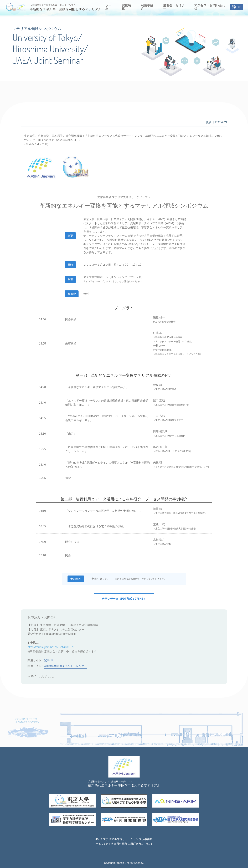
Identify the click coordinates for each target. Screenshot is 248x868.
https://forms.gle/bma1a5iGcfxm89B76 (51, 647)
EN (237, 7)
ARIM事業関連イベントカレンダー (65, 666)
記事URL (50, 660)
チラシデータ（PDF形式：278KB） (124, 599)
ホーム (108, 7)
